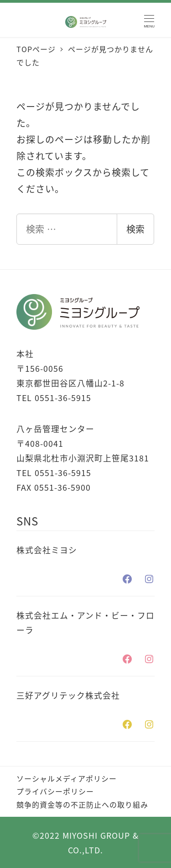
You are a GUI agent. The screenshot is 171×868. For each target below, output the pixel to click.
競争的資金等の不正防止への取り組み (82, 804)
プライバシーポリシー (55, 791)
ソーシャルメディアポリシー (67, 778)
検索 (135, 229)
